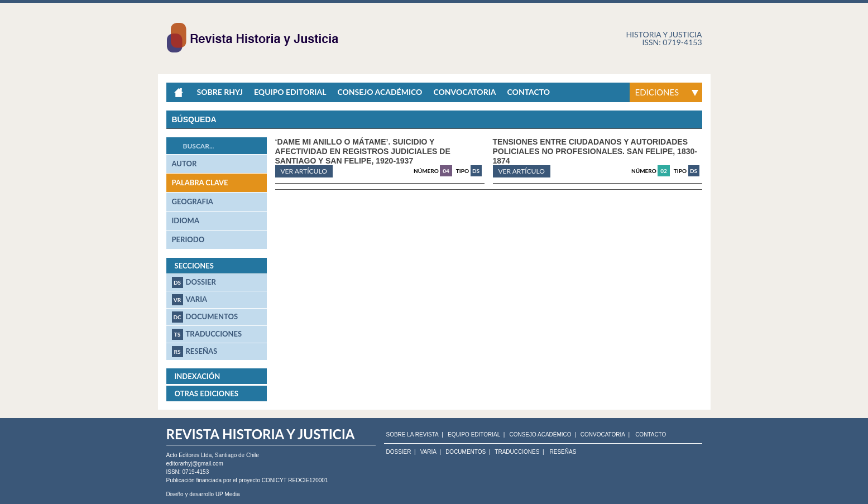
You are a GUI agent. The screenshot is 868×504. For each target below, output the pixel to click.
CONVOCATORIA (603, 435)
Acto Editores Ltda (189, 455)
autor (184, 164)
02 (664, 171)
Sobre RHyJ (220, 92)
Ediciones (657, 92)
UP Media (228, 494)
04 (446, 171)
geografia (193, 201)
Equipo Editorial (290, 92)
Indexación (198, 376)
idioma (186, 220)
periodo (188, 239)
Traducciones (207, 334)
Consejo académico (380, 92)
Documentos (205, 317)
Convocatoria (464, 92)
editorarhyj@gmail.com (195, 464)
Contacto (529, 92)
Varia (190, 300)
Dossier (194, 282)
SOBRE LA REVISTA (413, 435)
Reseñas (195, 352)
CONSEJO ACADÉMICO (540, 435)
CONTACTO (651, 435)
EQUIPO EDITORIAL (474, 435)
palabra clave (200, 183)
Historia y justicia (664, 34)
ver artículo (304, 171)
